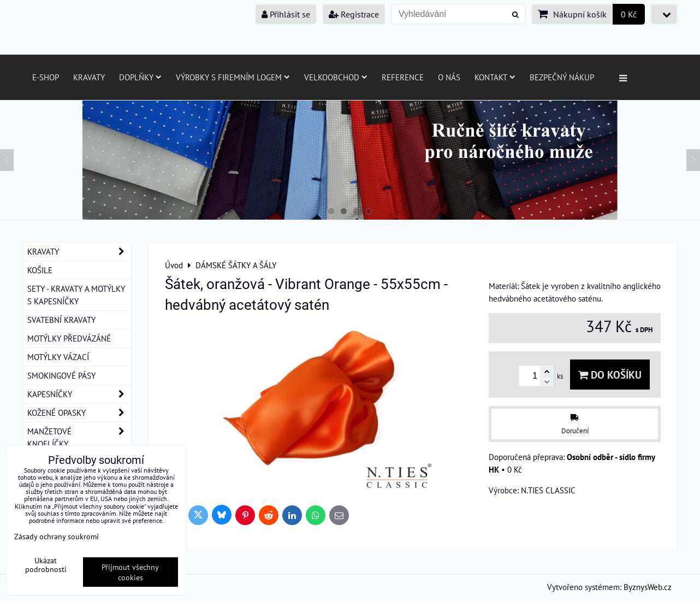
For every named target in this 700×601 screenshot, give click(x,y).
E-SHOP (46, 77)
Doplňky (140, 77)
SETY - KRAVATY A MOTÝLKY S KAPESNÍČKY (76, 295)
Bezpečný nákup (562, 77)
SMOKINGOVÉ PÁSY (61, 375)
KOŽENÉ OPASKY (79, 413)
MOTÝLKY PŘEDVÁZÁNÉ (69, 338)
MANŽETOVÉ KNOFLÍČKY (79, 438)
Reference (403, 77)
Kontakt (495, 77)
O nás (449, 77)
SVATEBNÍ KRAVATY (61, 320)
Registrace (354, 14)
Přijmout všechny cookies (130, 572)
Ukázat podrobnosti (46, 565)
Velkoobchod (336, 77)
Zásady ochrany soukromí (57, 536)
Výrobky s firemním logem (233, 77)
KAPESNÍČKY (79, 394)
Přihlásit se (286, 14)
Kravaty (89, 77)
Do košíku (610, 375)
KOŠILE (40, 270)
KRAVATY (79, 252)
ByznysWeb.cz (648, 587)
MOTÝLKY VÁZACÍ (58, 357)
